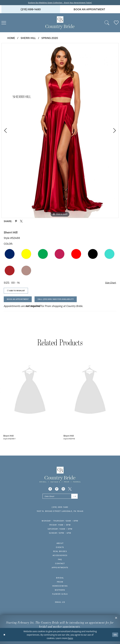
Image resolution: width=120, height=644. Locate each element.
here (70, 641)
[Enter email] (60, 499)
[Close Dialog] (5, 637)
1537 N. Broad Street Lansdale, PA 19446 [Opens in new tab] (60, 514)
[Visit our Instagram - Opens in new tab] (63, 491)
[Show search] (107, 23)
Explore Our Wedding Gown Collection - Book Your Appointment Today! (60, 3)
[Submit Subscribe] (74, 499)
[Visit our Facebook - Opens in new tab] (50, 491)
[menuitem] (31, 10)
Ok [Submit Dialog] (115, 637)
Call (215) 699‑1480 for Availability (61, 301)
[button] (116, 619)
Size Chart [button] (110, 283)
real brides (60, 554)
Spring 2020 (50, 38)
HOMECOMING (60, 589)
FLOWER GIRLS (60, 597)
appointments (60, 570)
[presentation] (30, 393)
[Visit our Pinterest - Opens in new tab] (57, 491)
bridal (60, 580)
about (60, 546)
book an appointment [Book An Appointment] (89, 9)
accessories (60, 558)
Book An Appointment (19, 301)
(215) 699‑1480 (60, 510)
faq (60, 562)
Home (11, 38)
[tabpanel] (60, 131)
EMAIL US (60, 605)
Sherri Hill (28, 38)
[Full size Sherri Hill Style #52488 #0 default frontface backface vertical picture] (60, 131)
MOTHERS (60, 593)
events (60, 550)
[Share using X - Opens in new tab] (21, 221)
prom (60, 585)
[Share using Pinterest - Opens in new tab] (16, 221)
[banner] (60, 23)
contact (60, 566)
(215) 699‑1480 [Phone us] (31, 9)
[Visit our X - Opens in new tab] (70, 491)
